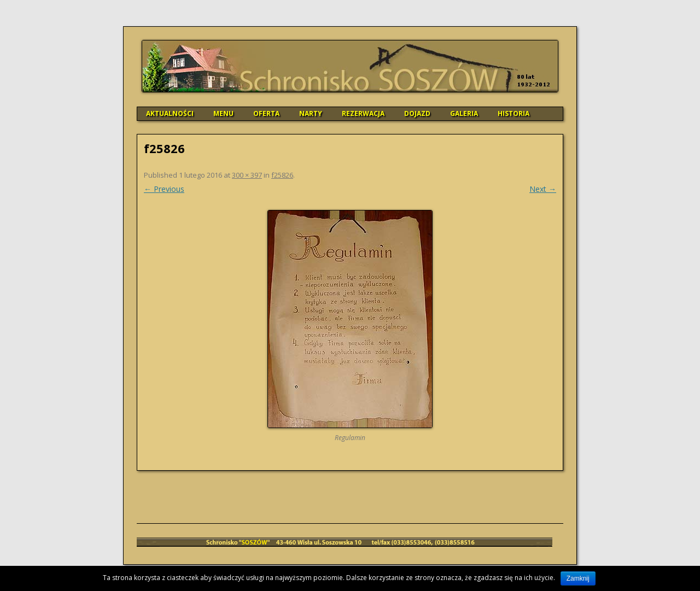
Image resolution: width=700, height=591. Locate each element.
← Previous (164, 189)
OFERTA (266, 113)
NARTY (311, 113)
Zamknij (578, 578)
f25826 (282, 175)
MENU (223, 113)
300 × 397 (247, 175)
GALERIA (464, 113)
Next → (543, 189)
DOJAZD (417, 113)
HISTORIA (514, 113)
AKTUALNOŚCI (170, 113)
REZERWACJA (363, 113)
